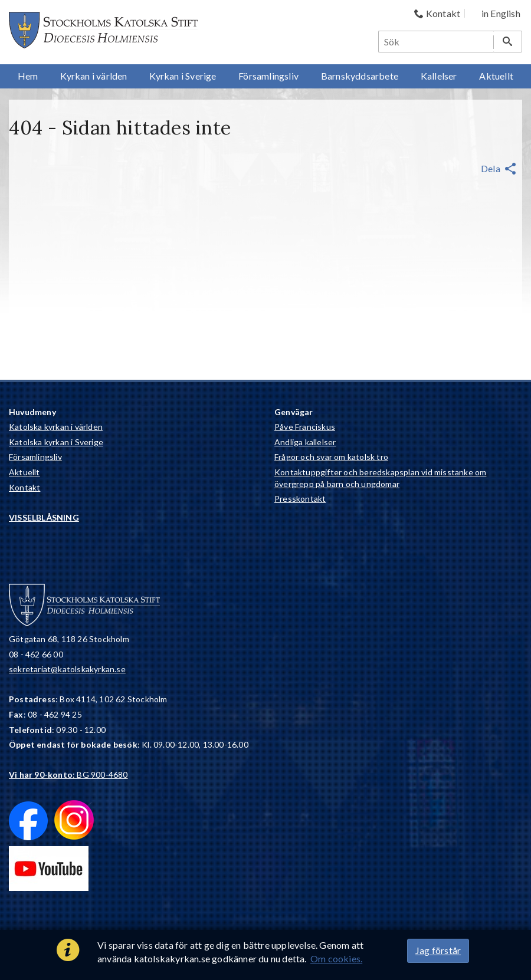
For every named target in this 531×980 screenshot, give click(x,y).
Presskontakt (300, 499)
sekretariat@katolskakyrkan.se (67, 669)
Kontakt (24, 487)
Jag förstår (438, 950)
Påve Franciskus (305, 427)
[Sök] (437, 42)
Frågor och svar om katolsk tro (331, 457)
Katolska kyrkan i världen (56, 427)
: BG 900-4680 (68, 775)
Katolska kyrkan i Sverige (56, 442)
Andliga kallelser (305, 442)
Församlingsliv (35, 457)
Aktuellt (24, 472)
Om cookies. (336, 958)
